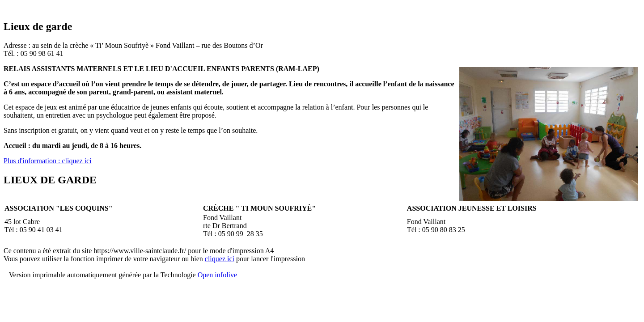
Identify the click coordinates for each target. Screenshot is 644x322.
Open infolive (217, 275)
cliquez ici (220, 259)
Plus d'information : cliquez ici (48, 161)
